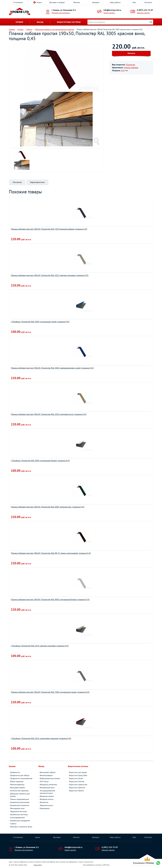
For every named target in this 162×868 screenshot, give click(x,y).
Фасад (40, 22)
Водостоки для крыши (78, 772)
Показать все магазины (61, 13)
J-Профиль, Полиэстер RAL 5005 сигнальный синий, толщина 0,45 (40, 322)
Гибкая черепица (17, 781)
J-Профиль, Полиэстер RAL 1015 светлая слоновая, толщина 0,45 (40, 646)
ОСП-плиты (44, 781)
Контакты (148, 2)
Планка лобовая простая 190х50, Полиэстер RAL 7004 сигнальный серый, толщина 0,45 (50, 692)
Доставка (57, 837)
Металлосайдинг (46, 775)
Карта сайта (38, 865)
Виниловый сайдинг (48, 772)
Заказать (131, 53)
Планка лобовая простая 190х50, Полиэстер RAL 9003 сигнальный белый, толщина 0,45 (50, 599)
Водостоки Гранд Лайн (78, 775)
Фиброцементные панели (50, 778)
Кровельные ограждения (20, 821)
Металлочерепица (17, 785)
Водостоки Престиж (77, 788)
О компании (18, 2)
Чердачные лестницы (18, 811)
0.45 (123, 70)
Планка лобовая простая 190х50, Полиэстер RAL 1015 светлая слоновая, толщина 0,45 (50, 275)
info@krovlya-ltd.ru (112, 10)
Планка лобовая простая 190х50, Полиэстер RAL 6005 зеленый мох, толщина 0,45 (48, 507)
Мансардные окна (17, 808)
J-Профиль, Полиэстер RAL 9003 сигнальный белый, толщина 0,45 (40, 461)
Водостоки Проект (77, 791)
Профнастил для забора (20, 775)
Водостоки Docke (76, 778)
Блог (134, 2)
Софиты (13, 824)
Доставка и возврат (57, 2)
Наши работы (115, 2)
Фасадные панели (47, 796)
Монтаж (77, 2)
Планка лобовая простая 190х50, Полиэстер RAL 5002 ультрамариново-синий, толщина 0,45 (52, 368)
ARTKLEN (106, 865)
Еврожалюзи (45, 808)
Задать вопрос (109, 13)
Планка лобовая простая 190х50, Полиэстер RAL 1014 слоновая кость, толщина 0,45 (49, 414)
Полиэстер (130, 65)
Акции (39, 2)
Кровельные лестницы (19, 814)
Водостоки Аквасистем (78, 785)
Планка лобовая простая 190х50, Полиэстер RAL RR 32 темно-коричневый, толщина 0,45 (51, 553)
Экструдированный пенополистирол (47, 792)
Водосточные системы (69, 22)
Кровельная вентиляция (20, 802)
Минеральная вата (47, 788)
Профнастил (15, 772)
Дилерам (96, 2)
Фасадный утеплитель (48, 785)
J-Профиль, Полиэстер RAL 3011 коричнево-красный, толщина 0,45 (41, 738)
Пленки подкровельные (19, 799)
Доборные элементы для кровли (20, 795)
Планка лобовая (131, 67)
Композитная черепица (19, 791)
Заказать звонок (143, 13)
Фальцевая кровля (17, 788)
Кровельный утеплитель (20, 805)
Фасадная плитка (47, 799)
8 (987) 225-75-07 (145, 10)
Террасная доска (46, 805)
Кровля (19, 22)
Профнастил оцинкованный (21, 778)
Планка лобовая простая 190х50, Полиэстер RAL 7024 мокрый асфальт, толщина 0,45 (49, 229)
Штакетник (44, 802)
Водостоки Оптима (77, 781)
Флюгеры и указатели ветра (21, 827)
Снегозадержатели (17, 818)
